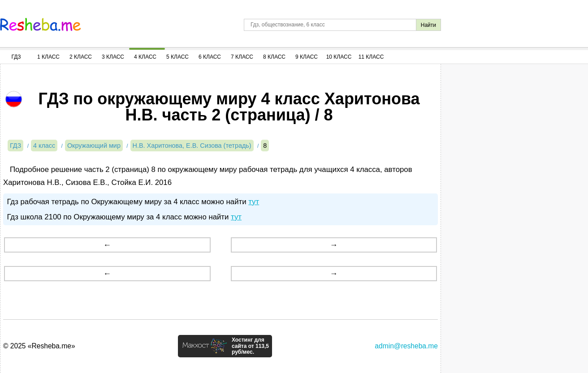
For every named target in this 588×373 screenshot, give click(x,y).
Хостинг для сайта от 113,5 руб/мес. (250, 346)
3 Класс (113, 57)
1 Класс (48, 57)
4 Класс (145, 57)
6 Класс (210, 57)
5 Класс (177, 57)
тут (254, 202)
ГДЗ (16, 57)
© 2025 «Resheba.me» (39, 346)
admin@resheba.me (406, 346)
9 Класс (307, 57)
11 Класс (371, 57)
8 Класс (274, 57)
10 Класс (339, 57)
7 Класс (242, 57)
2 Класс (81, 57)
